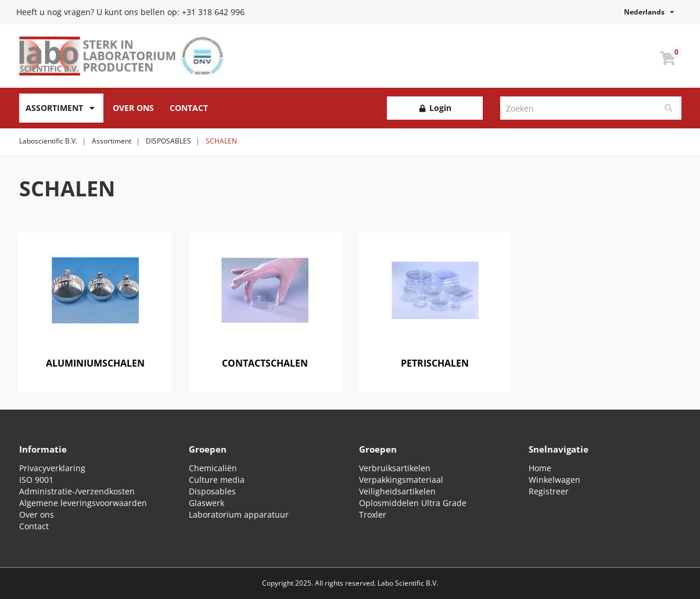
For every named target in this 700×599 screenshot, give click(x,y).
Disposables (212, 491)
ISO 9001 (36, 480)
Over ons (37, 514)
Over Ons (133, 108)
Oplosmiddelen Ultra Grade (413, 503)
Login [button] (435, 108)
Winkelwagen (554, 480)
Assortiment (54, 108)
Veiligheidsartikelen (397, 491)
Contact (189, 108)
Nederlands (649, 12)
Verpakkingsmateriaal (401, 480)
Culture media (217, 480)
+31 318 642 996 (213, 12)
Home (540, 468)
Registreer (549, 491)
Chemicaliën (213, 468)
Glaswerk (207, 503)
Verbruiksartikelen (395, 468)
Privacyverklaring (52, 468)
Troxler (373, 514)
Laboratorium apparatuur (239, 514)
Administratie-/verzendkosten (77, 491)
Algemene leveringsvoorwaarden (83, 503)
